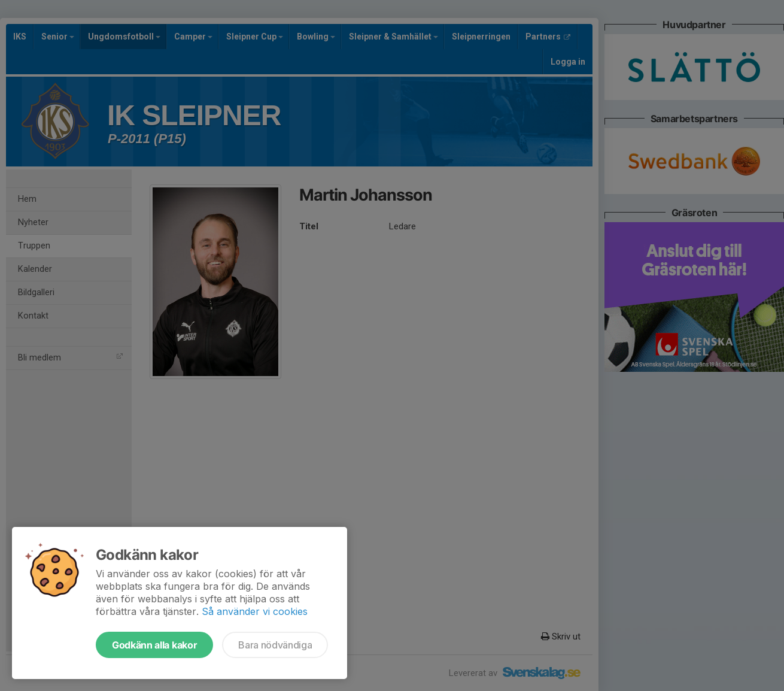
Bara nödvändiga (275, 645)
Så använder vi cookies (255, 611)
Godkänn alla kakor (154, 645)
